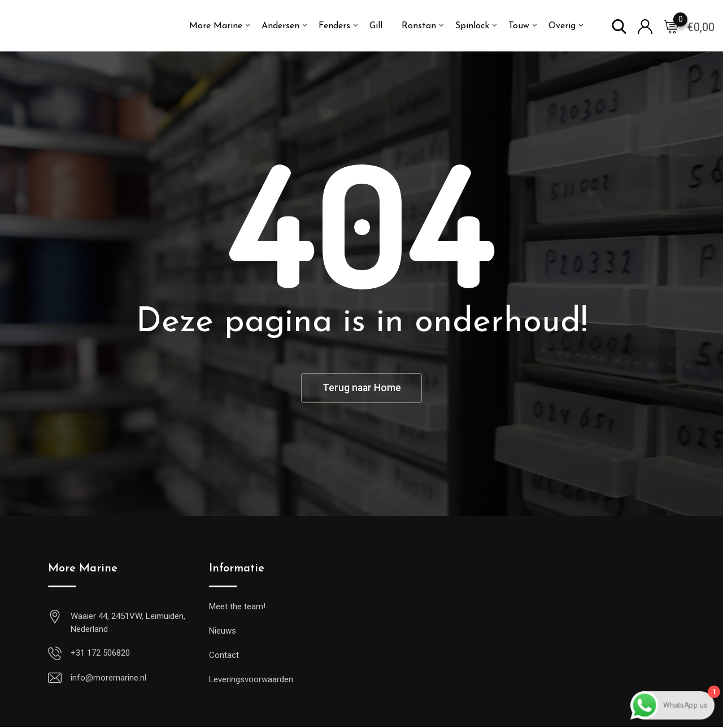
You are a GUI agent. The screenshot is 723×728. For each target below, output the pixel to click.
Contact (224, 656)
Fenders (334, 26)
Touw (519, 26)
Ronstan (419, 26)
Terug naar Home (362, 389)
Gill (376, 26)
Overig (562, 26)
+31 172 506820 (100, 654)
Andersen (280, 26)
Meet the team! (237, 608)
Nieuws (223, 632)
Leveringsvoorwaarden (251, 681)
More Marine (216, 26)
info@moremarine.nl (108, 679)
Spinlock (472, 26)
